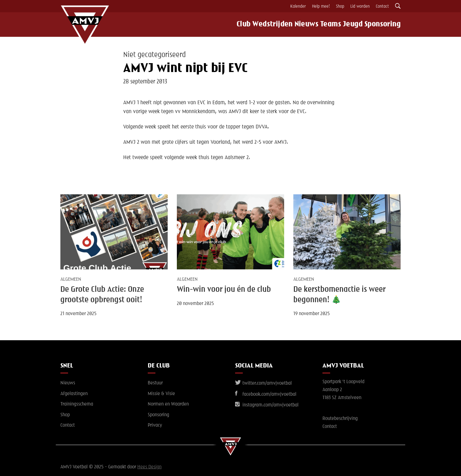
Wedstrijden (267, 25)
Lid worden (360, 6)
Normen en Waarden (168, 404)
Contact (382, 6)
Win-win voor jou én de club (224, 290)
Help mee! (321, 6)
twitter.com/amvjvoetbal (263, 383)
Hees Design (149, 467)
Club (237, 25)
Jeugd (355, 25)
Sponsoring (387, 25)
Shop (340, 6)
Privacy (155, 425)
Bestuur (155, 383)
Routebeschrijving (340, 419)
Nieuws (302, 25)
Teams (330, 25)
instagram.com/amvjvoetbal (267, 405)
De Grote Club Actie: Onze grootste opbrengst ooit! (102, 295)
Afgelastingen (74, 394)
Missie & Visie (161, 394)
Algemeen (71, 280)
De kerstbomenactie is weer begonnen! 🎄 (339, 295)
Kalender (298, 6)
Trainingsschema (77, 404)
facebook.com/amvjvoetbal (266, 394)
